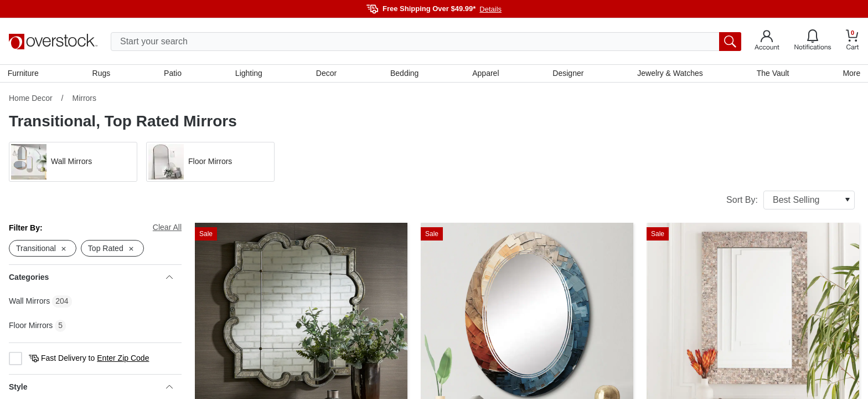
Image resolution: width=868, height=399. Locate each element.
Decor (326, 74)
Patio (174, 74)
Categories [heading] (91, 279)
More (850, 74)
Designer (567, 74)
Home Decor (31, 99)
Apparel (485, 74)
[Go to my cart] (852, 41)
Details (490, 9)
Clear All (167, 228)
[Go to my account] (767, 42)
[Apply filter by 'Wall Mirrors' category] (73, 163)
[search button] (730, 42)
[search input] (426, 42)
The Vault (772, 74)
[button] (73, 163)
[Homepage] (53, 42)
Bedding (404, 74)
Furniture (24, 74)
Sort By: (790, 201)
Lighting (249, 74)
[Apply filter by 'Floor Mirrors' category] (210, 163)
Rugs (102, 74)
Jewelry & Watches (670, 74)
